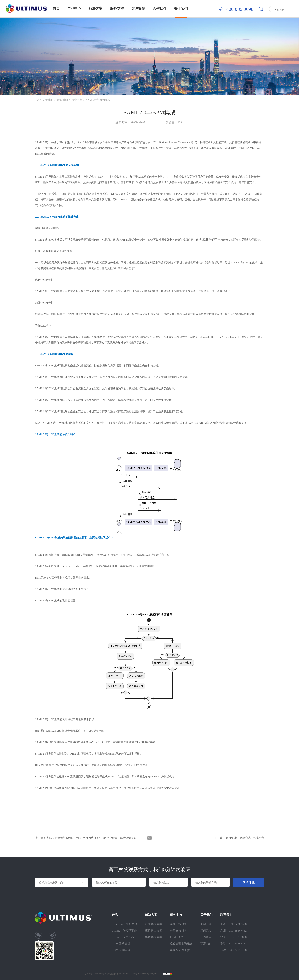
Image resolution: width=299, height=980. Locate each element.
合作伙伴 (160, 9)
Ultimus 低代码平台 (124, 931)
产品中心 (74, 9)
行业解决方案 (154, 924)
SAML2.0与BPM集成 (98, 100)
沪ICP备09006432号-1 (95, 974)
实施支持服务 (178, 924)
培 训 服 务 (177, 937)
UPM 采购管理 (121, 944)
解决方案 (96, 9)
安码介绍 (206, 924)
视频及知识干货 (180, 950)
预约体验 (249, 882)
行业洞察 (77, 100)
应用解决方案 (154, 931)
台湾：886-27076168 (233, 950)
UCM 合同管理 (121, 950)
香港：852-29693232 (233, 944)
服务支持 (117, 9)
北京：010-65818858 (233, 937)
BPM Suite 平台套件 (125, 924)
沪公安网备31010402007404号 (122, 974)
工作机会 (206, 937)
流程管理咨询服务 (181, 944)
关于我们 (181, 9)
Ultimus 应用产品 (123, 937)
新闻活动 (62, 100)
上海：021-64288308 (233, 924)
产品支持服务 (178, 931)
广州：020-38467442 (233, 931)
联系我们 (206, 944)
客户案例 (138, 9)
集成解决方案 (154, 937)
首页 (56, 9)
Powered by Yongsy (147, 974)
